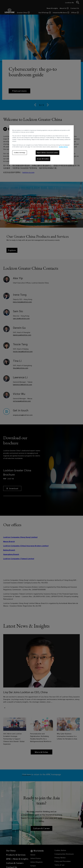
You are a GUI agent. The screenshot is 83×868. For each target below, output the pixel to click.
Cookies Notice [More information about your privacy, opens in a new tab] (63, 147)
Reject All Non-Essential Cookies (47, 153)
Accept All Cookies (43, 159)
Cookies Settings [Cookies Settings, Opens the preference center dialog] (20, 153)
